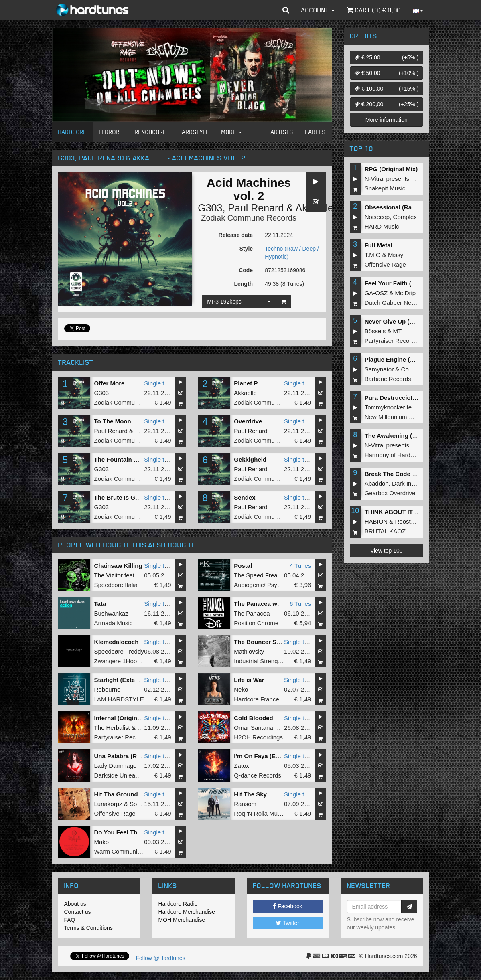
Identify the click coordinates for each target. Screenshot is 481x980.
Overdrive (248, 421)
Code (246, 270)
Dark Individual (412, 483)
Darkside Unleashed (121, 775)
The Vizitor (109, 575)
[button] (286, 10)
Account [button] (318, 10)
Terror (109, 132)
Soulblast (142, 804)
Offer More (110, 383)
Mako (102, 842)
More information (387, 120)
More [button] (232, 132)
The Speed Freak (257, 575)
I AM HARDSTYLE (119, 699)
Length (243, 284)
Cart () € (374, 10)
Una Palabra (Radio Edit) (129, 756)
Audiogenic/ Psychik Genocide (275, 585)
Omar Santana (254, 728)
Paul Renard (256, 208)
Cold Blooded (254, 718)
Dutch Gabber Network (395, 303)
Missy (396, 255)
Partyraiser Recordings (125, 737)
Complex (405, 217)
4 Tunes (300, 566)
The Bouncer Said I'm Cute (272, 642)
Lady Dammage (116, 766)
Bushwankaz (111, 613)
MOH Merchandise (182, 920)
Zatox (242, 766)
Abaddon (377, 483)
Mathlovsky (249, 651)
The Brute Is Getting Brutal (133, 497)
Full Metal (379, 245)
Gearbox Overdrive (390, 493)
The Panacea (252, 613)
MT (398, 331)
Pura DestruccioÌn (393, 398)
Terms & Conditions (88, 928)
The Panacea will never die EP (277, 604)
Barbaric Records (388, 379)
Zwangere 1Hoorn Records (130, 661)
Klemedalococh (117, 642)
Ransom (245, 804)
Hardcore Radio (178, 904)
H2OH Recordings (258, 737)
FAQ (70, 920)
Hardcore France (257, 699)
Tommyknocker (385, 407)
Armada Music (114, 623)
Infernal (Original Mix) (125, 718)
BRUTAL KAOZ (385, 531)
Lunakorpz (108, 804)
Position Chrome (256, 623)
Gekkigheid (250, 459)
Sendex (245, 497)
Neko (241, 689)
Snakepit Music (385, 188)
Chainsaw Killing (118, 566)
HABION (376, 521)
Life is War (249, 680)
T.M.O (373, 255)
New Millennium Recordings (402, 417)
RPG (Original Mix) (391, 169)
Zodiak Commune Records (249, 218)
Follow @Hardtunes (161, 958)
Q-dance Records (258, 775)
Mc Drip (406, 293)
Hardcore (72, 132)
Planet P (246, 383)
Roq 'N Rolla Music (259, 813)
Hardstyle (194, 132)
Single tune (159, 383)
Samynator (379, 369)
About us (75, 904)
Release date (236, 235)
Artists (282, 132)
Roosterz (407, 521)
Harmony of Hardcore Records (405, 455)
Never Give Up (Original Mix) (405, 321)
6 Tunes (300, 604)
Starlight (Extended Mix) (129, 680)
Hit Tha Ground (116, 794)
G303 (210, 208)
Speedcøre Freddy (119, 651)
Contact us (78, 912)
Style (246, 249)
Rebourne (108, 689)
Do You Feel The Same (126, 832)
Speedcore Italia (116, 585)
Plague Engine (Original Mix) (405, 359)
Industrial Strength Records (270, 661)
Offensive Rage (115, 813)
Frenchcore (149, 132)
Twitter (288, 923)
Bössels (375, 331)
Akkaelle (245, 393)
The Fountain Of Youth (126, 459)
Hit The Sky (250, 794)
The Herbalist (112, 728)
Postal (243, 566)
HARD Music (382, 226)
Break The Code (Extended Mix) (410, 474)
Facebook (287, 906)
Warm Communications (125, 851)
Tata (100, 604)
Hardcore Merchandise (187, 912)
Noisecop (377, 217)
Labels (316, 132)
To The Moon (113, 421)
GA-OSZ (376, 293)
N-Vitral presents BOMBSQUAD (407, 179)
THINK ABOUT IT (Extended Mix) (411, 512)
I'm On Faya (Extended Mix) (273, 756)
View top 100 (387, 551)
